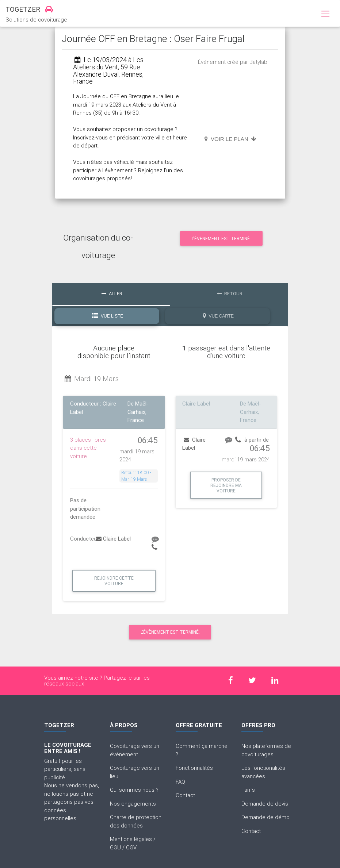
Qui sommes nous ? (134, 790)
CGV (131, 847)
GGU (115, 847)
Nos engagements (133, 804)
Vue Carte (218, 316)
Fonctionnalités (194, 768)
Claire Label (113, 539)
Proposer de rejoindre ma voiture (226, 485)
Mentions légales (131, 839)
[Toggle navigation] (325, 14)
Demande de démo (265, 817)
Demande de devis (265, 804)
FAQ (180, 782)
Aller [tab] (112, 294)
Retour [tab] (230, 294)
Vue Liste (108, 316)
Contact (185, 795)
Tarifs (248, 790)
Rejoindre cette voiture (114, 581)
